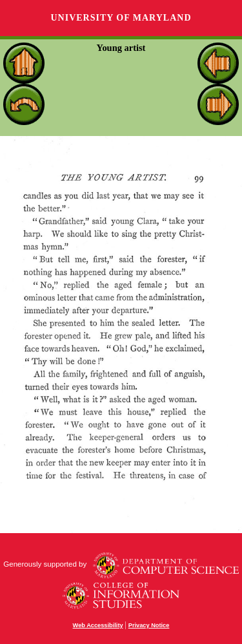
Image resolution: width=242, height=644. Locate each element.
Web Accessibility (98, 625)
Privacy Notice (149, 625)
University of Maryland (121, 18)
